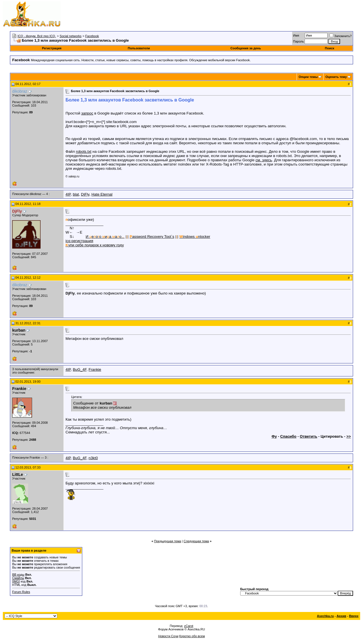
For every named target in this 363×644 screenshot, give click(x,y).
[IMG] (16, 581)
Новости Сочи (168, 636)
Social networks (70, 36)
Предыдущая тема (167, 541)
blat (76, 194)
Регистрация (52, 48)
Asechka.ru (325, 616)
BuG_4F (80, 369)
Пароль (298, 41)
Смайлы (18, 578)
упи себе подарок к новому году (95, 245)
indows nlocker (195, 237)
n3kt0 (93, 458)
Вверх (354, 616)
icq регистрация (79, 241)
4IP (68, 194)
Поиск (330, 48)
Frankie (95, 369)
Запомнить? (341, 36)
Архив (341, 616)
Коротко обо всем (192, 636)
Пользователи (139, 48)
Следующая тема (196, 541)
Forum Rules (21, 592)
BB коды (18, 575)
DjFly (85, 194)
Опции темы (308, 77)
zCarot (189, 626)
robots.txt (84, 152)
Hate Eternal (102, 194)
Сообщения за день (245, 48)
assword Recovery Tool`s (152, 237)
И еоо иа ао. (105, 237)
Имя (296, 35)
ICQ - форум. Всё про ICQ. (37, 36)
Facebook (92, 36)
